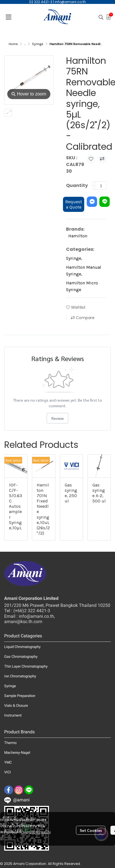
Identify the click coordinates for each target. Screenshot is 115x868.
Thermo (10, 743)
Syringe (38, 44)
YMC (8, 762)
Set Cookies (91, 830)
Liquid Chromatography (22, 647)
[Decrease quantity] (94, 186)
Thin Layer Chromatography (26, 666)
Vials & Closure (16, 706)
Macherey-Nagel (17, 753)
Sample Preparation (20, 696)
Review (57, 418)
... (25, 44)
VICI (8, 772)
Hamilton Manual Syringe (84, 271)
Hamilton (78, 236)
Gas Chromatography (21, 657)
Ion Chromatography (20, 676)
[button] (101, 17)
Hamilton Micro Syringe (82, 286)
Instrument (13, 715)
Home (13, 44)
